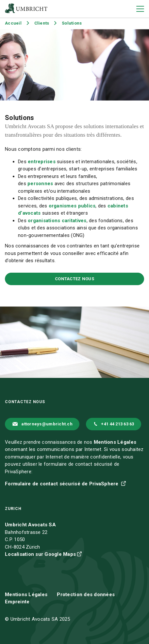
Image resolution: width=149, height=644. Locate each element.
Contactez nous (74, 279)
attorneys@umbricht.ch (47, 424)
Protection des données (86, 595)
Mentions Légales (115, 442)
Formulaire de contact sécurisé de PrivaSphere (62, 484)
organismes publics (72, 206)
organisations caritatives (57, 221)
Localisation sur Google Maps (40, 554)
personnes (41, 184)
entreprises (42, 162)
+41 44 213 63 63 (117, 424)
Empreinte (17, 602)
